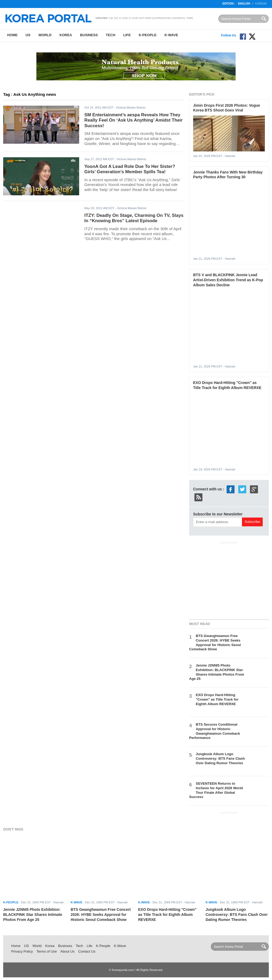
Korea (66, 35)
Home (12, 35)
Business (89, 35)
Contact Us (87, 951)
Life (127, 35)
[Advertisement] (229, 580)
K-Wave (171, 35)
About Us (67, 951)
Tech (110, 35)
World (45, 35)
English (244, 4)
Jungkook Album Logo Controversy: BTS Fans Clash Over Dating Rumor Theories (220, 758)
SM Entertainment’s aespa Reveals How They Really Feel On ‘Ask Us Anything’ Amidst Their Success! (134, 120)
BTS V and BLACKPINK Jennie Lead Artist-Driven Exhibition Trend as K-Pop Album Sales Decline (228, 280)
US (28, 35)
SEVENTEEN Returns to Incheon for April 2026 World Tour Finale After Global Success (216, 790)
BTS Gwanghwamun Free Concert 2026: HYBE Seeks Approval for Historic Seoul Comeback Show (215, 643)
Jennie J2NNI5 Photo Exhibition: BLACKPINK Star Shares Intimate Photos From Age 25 (217, 672)
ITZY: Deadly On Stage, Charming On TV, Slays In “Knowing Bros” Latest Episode (134, 218)
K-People (148, 35)
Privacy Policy (22, 951)
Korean (261, 4)
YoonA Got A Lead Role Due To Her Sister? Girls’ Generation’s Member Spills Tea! (130, 169)
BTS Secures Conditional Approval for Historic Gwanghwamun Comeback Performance (215, 731)
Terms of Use (47, 951)
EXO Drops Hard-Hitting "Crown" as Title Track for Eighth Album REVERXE (217, 699)
